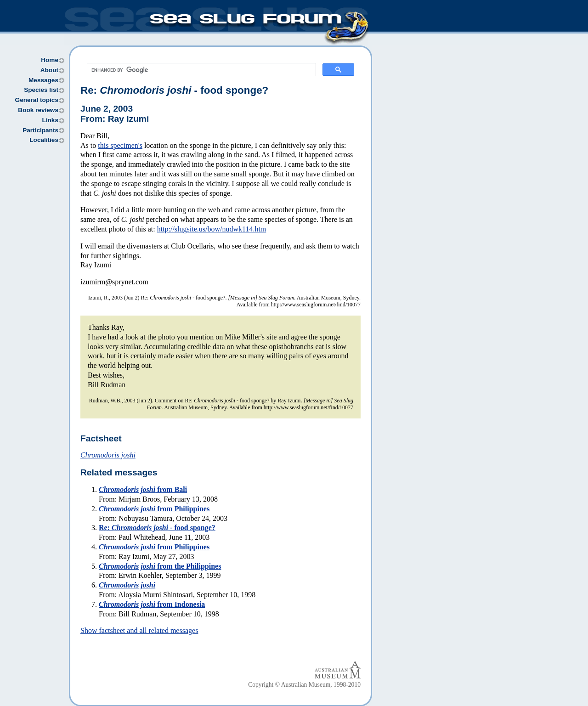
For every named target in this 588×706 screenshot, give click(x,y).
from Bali (143, 489)
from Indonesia (152, 604)
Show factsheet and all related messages (139, 630)
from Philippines (154, 509)
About (49, 70)
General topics (37, 100)
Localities (44, 140)
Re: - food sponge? (174, 90)
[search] (201, 70)
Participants (40, 130)
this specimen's (120, 145)
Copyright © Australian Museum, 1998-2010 (304, 685)
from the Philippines (160, 566)
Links (50, 120)
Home (50, 60)
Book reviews (38, 110)
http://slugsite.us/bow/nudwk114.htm (212, 229)
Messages (43, 80)
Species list (41, 90)
